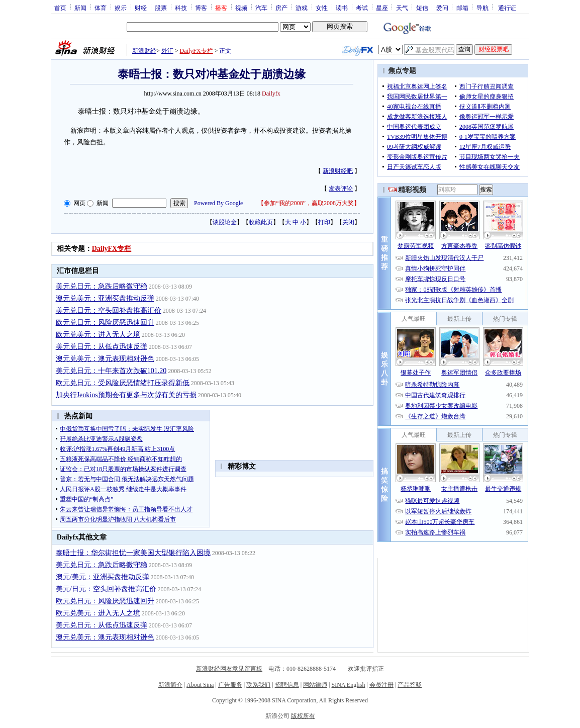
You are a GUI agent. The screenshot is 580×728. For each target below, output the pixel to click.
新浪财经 (144, 51)
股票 (161, 8)
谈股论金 (225, 222)
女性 (322, 8)
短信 (422, 8)
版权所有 (303, 716)
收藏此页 (261, 222)
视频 (241, 8)
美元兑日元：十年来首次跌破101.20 (111, 371)
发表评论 (341, 189)
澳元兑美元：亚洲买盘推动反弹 (105, 298)
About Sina (200, 685)
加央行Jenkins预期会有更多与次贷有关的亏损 (126, 395)
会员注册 (381, 685)
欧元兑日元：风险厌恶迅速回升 (105, 323)
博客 (201, 8)
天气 (402, 8)
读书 (342, 8)
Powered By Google (218, 203)
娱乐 (121, 8)
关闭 (348, 222)
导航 (482, 8)
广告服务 (230, 685)
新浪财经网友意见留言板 (229, 669)
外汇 (167, 51)
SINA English (348, 685)
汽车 (261, 8)
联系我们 (258, 685)
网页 (79, 203)
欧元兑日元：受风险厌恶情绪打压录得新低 (123, 383)
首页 (60, 8)
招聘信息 (287, 685)
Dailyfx (271, 94)
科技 (181, 8)
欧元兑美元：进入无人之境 (98, 335)
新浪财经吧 (338, 171)
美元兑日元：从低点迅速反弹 (102, 347)
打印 (324, 222)
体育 (101, 8)
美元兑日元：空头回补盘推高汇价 (109, 310)
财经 (141, 8)
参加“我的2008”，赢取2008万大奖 (309, 203)
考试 (362, 8)
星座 (382, 8)
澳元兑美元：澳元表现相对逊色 (105, 359)
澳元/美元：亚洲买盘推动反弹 (103, 577)
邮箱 (462, 8)
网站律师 (315, 685)
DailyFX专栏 (197, 51)
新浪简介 (170, 685)
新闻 (80, 8)
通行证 (507, 8)
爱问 (442, 8)
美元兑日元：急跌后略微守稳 (102, 286)
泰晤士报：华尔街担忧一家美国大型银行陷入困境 (133, 553)
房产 (281, 8)
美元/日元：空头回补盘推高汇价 (106, 589)
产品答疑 (410, 685)
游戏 (302, 8)
